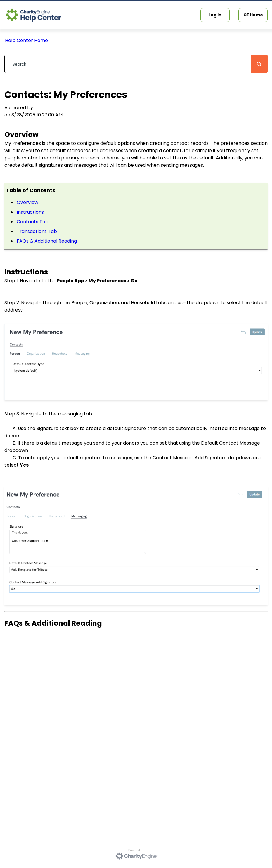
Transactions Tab (37, 231)
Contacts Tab (33, 222)
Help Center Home (26, 40)
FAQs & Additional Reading (47, 241)
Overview (27, 202)
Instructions (30, 212)
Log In (215, 15)
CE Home (253, 15)
